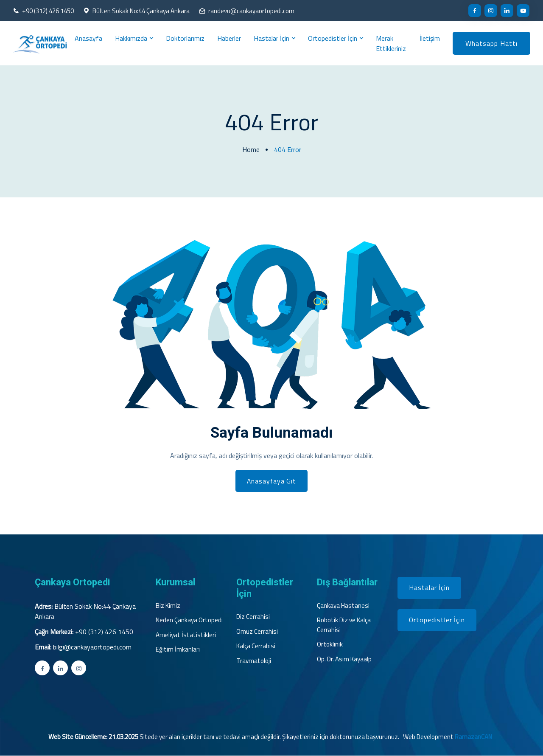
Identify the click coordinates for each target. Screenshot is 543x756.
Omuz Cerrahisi (257, 632)
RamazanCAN (473, 737)
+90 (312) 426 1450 (48, 11)
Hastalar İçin (271, 38)
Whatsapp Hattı (491, 43)
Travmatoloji (254, 661)
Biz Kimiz (168, 606)
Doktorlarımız (185, 38)
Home (251, 149)
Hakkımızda (131, 38)
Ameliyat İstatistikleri (186, 635)
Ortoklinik (330, 645)
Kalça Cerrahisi (256, 647)
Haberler (229, 38)
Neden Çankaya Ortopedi (189, 621)
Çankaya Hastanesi (343, 606)
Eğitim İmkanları (178, 650)
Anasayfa (88, 38)
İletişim (430, 38)
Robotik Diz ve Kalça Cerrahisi (344, 626)
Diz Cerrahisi (253, 618)
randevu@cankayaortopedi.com (252, 11)
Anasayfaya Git (272, 481)
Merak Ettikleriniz (391, 43)
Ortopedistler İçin (333, 38)
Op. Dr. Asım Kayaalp (344, 660)
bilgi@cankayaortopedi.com (92, 647)
